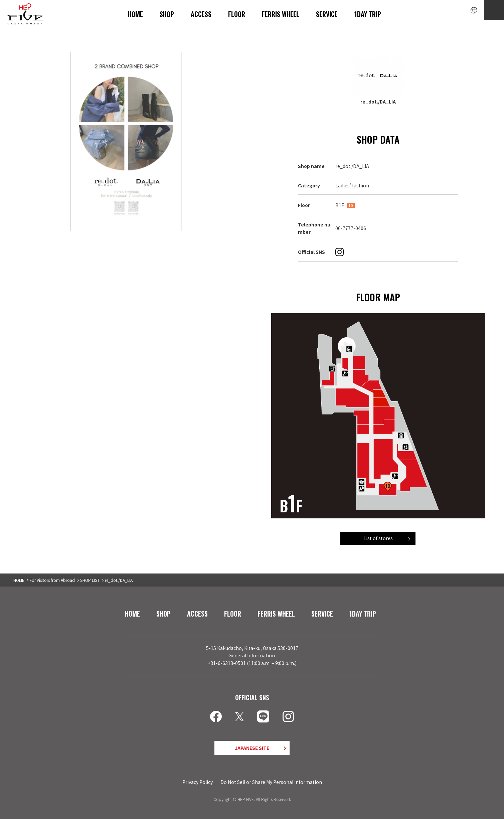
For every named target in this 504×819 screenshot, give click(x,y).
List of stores (378, 538)
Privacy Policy (198, 782)
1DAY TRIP (368, 14)
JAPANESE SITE (252, 748)
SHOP (167, 14)
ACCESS (201, 14)
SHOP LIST (90, 580)
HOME (135, 14)
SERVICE (327, 14)
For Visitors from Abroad (52, 580)
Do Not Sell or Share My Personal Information (271, 782)
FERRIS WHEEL (281, 14)
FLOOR (237, 14)
